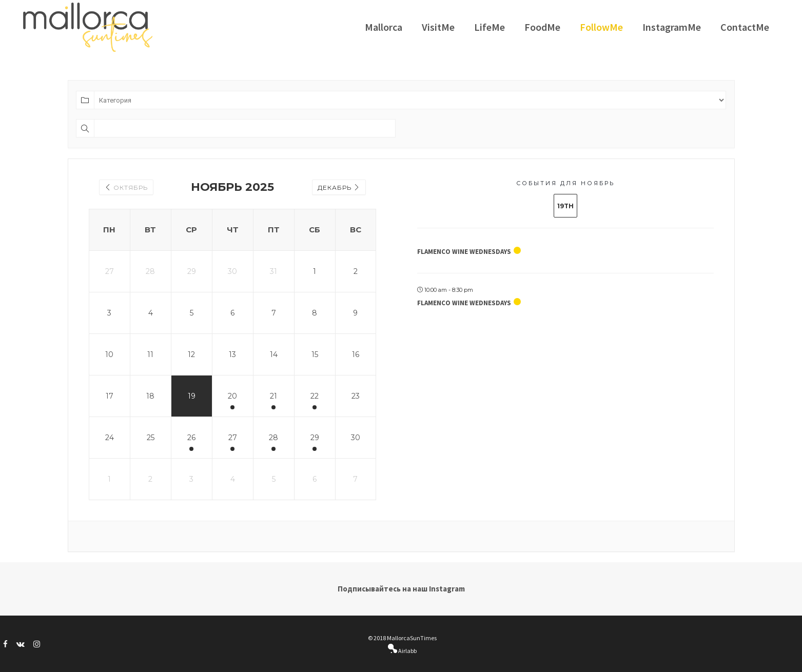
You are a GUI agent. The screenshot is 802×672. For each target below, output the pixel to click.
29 (315, 438)
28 (273, 438)
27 (233, 438)
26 (191, 438)
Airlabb (407, 651)
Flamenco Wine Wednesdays (464, 252)
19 (192, 396)
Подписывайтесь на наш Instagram (401, 589)
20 (232, 396)
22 (315, 396)
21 (273, 396)
